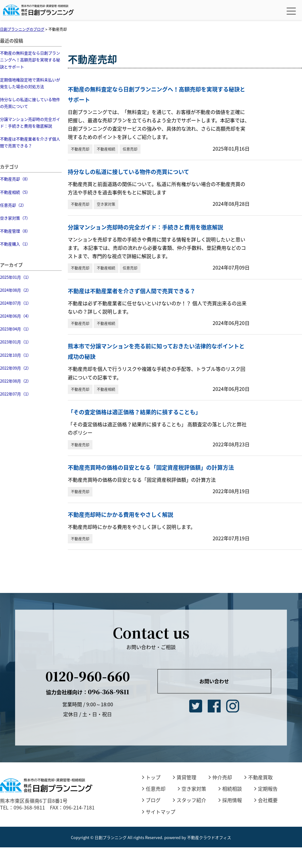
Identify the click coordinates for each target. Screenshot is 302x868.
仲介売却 (220, 777)
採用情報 (230, 800)
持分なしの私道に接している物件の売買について (30, 103)
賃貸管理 (185, 777)
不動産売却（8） (15, 179)
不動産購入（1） (15, 244)
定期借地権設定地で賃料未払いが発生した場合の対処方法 (30, 83)
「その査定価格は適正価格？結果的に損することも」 (134, 412)
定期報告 (266, 789)
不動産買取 (259, 777)
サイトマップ (159, 812)
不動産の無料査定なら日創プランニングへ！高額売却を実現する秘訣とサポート (30, 60)
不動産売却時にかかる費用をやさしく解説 (120, 515)
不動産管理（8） (15, 231)
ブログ (151, 800)
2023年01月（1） (16, 342)
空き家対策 (106, 204)
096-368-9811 (88, 692)
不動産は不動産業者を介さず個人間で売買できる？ (30, 142)
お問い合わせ (214, 681)
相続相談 (230, 789)
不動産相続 (106, 149)
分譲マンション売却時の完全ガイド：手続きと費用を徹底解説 (30, 122)
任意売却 (130, 149)
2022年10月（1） (16, 355)
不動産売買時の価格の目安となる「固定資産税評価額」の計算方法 (151, 467)
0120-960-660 (88, 676)
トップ (151, 777)
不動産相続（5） (15, 192)
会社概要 (266, 800)
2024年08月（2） (16, 290)
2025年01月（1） (16, 277)
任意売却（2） (13, 205)
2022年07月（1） (16, 394)
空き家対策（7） (15, 218)
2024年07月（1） (16, 303)
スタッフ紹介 (190, 800)
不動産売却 (80, 149)
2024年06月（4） (16, 316)
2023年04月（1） (16, 329)
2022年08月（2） (16, 381)
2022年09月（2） (16, 368)
